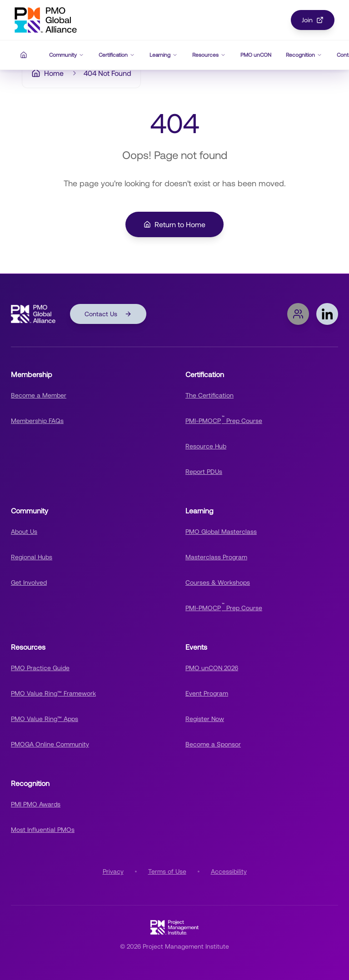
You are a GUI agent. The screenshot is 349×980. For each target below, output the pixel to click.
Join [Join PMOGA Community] (313, 20)
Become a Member (39, 395)
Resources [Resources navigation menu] (209, 55)
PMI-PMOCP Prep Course (224, 420)
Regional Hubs (32, 557)
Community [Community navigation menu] (67, 55)
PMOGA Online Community (50, 744)
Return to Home (174, 224)
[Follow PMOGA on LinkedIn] (327, 314)
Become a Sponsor (213, 744)
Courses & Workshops (218, 582)
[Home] (24, 55)
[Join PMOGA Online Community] (298, 314)
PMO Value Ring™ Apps (45, 719)
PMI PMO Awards (36, 804)
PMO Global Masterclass (221, 532)
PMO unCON (256, 55)
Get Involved (29, 582)
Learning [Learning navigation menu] (164, 55)
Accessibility (229, 871)
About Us (24, 532)
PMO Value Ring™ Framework (53, 693)
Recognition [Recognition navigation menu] (304, 55)
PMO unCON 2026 (212, 668)
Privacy (113, 871)
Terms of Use (167, 871)
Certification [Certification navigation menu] (117, 55)
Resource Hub (206, 446)
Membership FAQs (37, 421)
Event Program (207, 693)
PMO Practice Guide (40, 668)
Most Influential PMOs (43, 830)
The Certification (209, 395)
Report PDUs (204, 472)
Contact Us (108, 314)
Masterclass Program (216, 557)
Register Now (205, 719)
